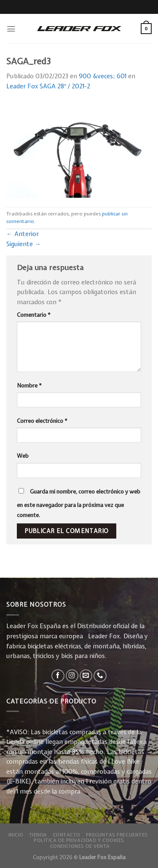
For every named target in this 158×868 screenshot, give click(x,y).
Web (23, 456)
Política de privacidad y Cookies (79, 840)
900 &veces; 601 (103, 76)
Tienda (38, 835)
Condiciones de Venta (80, 846)
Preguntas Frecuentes (117, 835)
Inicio (16, 835)
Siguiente (24, 244)
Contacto (67, 835)
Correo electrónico (42, 421)
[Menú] (11, 29)
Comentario (34, 315)
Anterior (23, 234)
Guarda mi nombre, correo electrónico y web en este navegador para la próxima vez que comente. (79, 503)
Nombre (29, 385)
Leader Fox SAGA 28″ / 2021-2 (48, 86)
